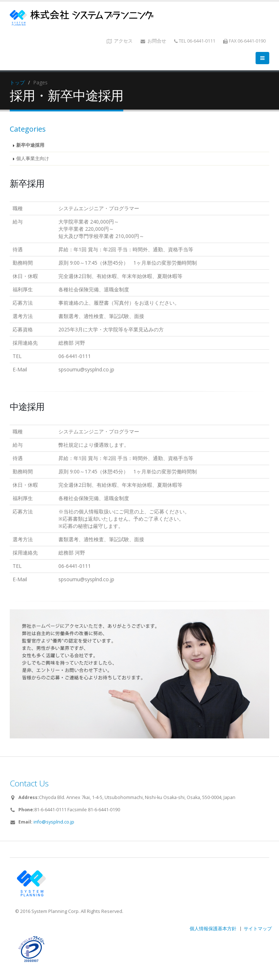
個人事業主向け (33, 158)
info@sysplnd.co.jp (54, 822)
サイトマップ (258, 929)
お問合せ (153, 41)
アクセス (120, 41)
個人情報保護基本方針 (213, 929)
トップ (17, 82)
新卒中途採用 (30, 145)
